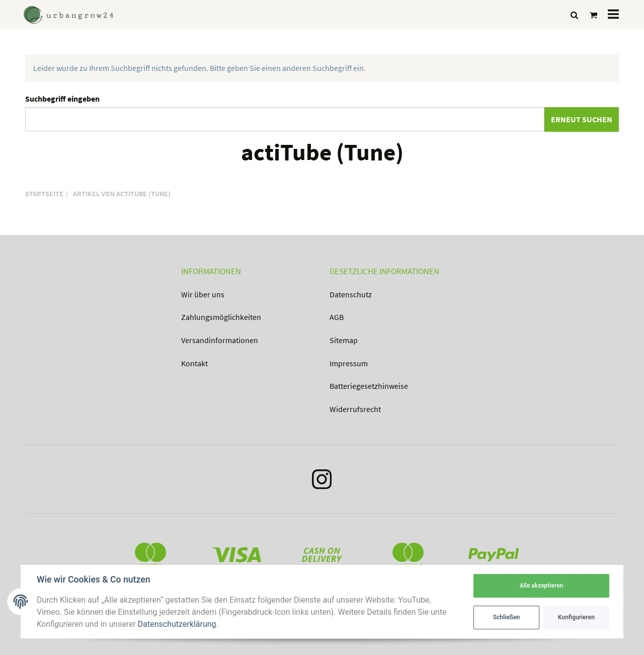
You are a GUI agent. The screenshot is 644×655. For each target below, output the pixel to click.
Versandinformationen (220, 340)
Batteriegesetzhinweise (369, 386)
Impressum (349, 363)
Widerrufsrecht (355, 409)
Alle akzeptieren (542, 586)
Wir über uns (203, 294)
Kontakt (194, 363)
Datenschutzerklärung (177, 624)
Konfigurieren (576, 617)
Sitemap (344, 340)
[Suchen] (574, 15)
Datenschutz (351, 294)
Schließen (507, 617)
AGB (337, 317)
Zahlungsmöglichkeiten (221, 317)
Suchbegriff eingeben (62, 99)
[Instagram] (322, 481)
